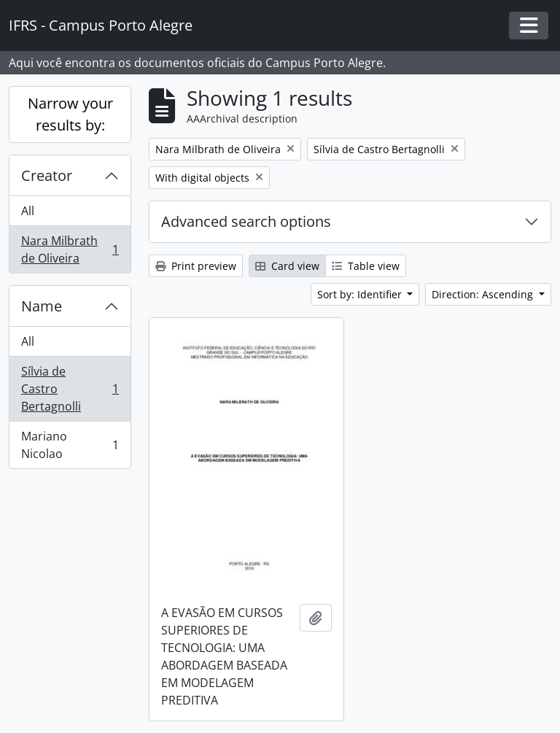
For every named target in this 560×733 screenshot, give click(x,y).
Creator (47, 175)
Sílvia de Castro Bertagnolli (70, 389)
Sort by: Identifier (361, 294)
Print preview (196, 266)
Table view (366, 266)
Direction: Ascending (484, 294)
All (28, 211)
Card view (287, 266)
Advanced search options (246, 221)
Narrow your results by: (70, 114)
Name (42, 306)
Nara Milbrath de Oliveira (70, 249)
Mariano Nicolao (70, 445)
